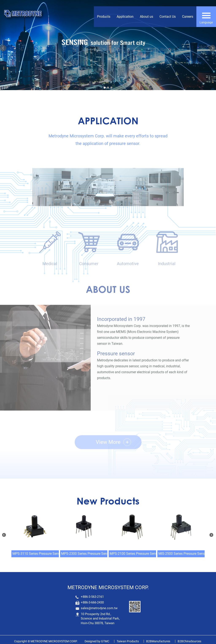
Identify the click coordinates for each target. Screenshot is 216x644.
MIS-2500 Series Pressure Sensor (183, 554)
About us (146, 17)
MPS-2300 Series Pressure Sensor (86, 554)
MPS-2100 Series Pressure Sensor (135, 554)
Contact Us (168, 17)
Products (104, 17)
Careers (188, 17)
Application (125, 17)
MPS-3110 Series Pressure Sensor (38, 554)
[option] (108, 199)
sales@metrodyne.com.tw (99, 608)
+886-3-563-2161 (92, 597)
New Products (108, 501)
